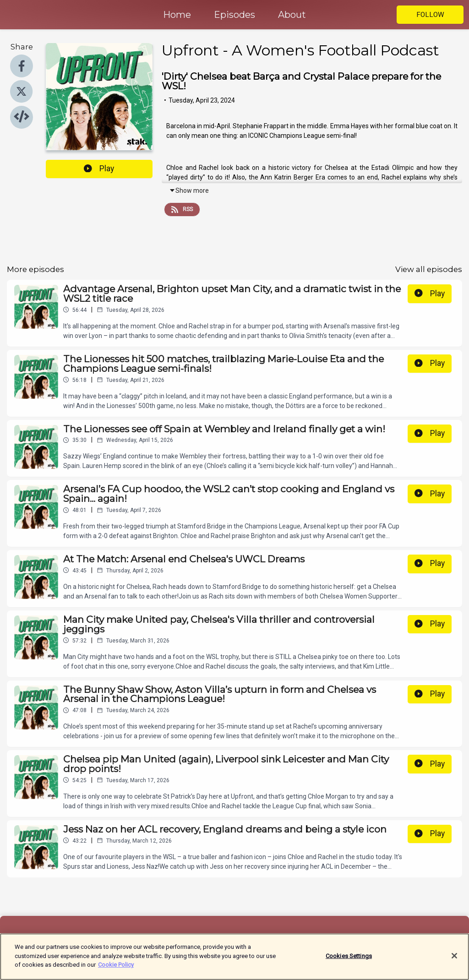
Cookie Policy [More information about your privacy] (116, 970)
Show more (189, 191)
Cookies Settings (349, 961)
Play (99, 169)
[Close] (454, 961)
